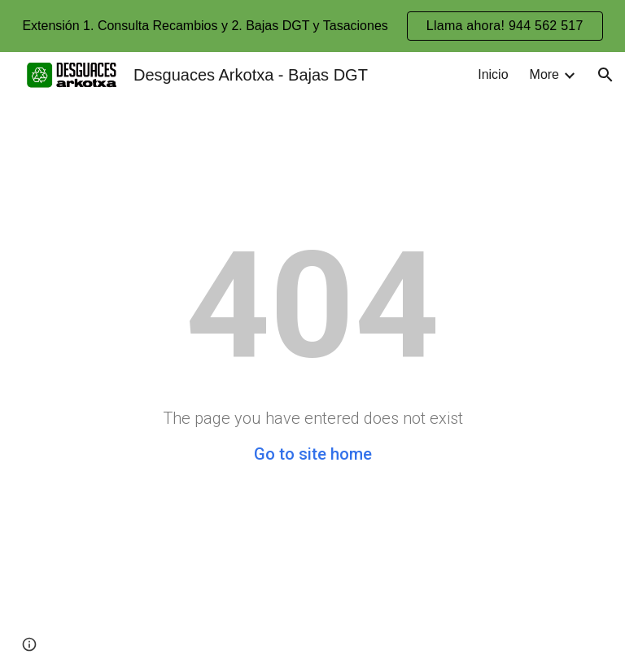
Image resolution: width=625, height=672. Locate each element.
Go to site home (313, 454)
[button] (605, 75)
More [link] (544, 74)
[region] (312, 26)
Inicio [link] (493, 74)
